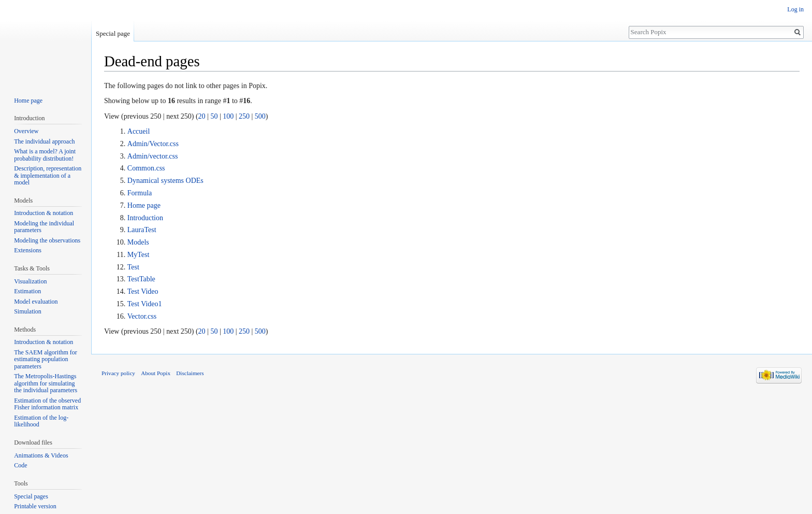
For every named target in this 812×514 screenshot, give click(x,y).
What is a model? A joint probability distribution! (45, 155)
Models (138, 242)
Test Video (143, 291)
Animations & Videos (41, 455)
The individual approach (44, 141)
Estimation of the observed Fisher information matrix (47, 404)
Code (20, 465)
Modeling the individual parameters (44, 227)
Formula (140, 193)
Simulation (28, 311)
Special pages (31, 496)
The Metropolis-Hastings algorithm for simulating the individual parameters (46, 383)
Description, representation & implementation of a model (48, 175)
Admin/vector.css (153, 156)
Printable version (35, 506)
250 (244, 116)
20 (202, 116)
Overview (26, 131)
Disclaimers (190, 373)
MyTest (139, 255)
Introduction (145, 218)
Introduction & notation (44, 213)
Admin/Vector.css (153, 144)
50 (214, 116)
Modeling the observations (47, 240)
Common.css (146, 168)
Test (133, 267)
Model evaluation (36, 302)
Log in (795, 9)
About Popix (156, 373)
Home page (144, 205)
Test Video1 (145, 304)
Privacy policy (118, 373)
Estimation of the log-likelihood (41, 421)
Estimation (27, 291)
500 (260, 116)
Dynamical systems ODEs (165, 181)
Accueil (139, 131)
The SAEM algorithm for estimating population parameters (46, 359)
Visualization (30, 281)
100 (228, 116)
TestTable (141, 279)
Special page (113, 33)
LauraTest (142, 230)
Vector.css (142, 316)
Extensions (28, 250)
